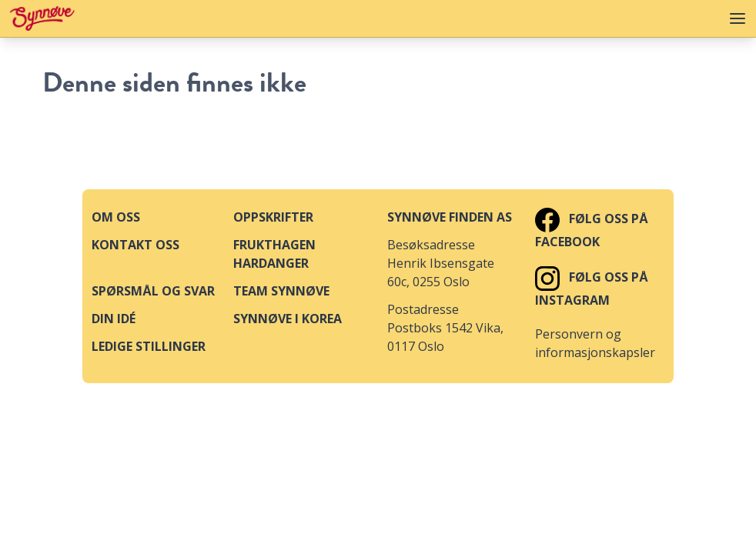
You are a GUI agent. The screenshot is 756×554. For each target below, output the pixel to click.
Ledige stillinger (149, 346)
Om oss (116, 217)
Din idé (114, 319)
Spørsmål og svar (153, 291)
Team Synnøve (281, 291)
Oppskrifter (273, 217)
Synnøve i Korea (288, 319)
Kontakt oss (135, 245)
